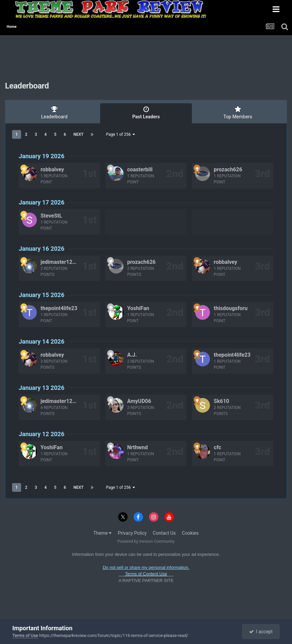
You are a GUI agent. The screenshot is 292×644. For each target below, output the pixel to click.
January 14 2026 (42, 341)
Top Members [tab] (238, 113)
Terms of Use (25, 635)
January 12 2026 (42, 434)
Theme (103, 533)
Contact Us (164, 533)
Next (78, 134)
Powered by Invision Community (146, 541)
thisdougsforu (231, 308)
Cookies (190, 533)
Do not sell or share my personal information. (146, 567)
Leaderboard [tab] (54, 113)
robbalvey (52, 169)
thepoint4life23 (59, 308)
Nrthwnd (138, 447)
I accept (261, 632)
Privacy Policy (132, 533)
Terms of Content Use (146, 574)
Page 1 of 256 (120, 134)
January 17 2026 (42, 202)
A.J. (132, 355)
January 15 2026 (42, 295)
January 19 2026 (42, 156)
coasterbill (140, 169)
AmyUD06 (139, 401)
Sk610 (221, 401)
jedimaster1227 (59, 262)
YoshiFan (138, 308)
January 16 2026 (42, 249)
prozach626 (228, 169)
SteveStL (51, 216)
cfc (217, 447)
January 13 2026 (42, 388)
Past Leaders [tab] (146, 113)
